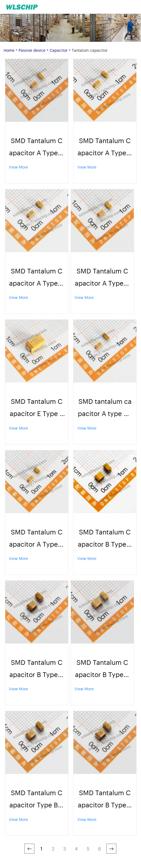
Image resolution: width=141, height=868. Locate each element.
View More (18, 167)
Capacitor (59, 50)
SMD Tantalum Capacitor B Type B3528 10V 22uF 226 (37, 669)
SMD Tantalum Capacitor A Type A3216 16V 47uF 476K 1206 (102, 277)
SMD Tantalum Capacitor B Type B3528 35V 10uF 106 (105, 538)
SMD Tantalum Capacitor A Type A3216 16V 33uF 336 (37, 147)
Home (9, 50)
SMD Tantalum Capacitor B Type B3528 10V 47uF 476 (102, 669)
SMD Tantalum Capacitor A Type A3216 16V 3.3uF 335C (37, 538)
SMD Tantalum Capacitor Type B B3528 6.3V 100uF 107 (37, 799)
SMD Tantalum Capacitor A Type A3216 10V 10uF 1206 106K (105, 147)
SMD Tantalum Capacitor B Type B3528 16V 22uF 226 (105, 799)
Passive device (32, 50)
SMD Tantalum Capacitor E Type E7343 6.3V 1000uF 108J (37, 408)
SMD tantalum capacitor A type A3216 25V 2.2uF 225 (105, 408)
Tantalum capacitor (90, 50)
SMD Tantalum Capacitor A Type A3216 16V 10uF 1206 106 (37, 277)
